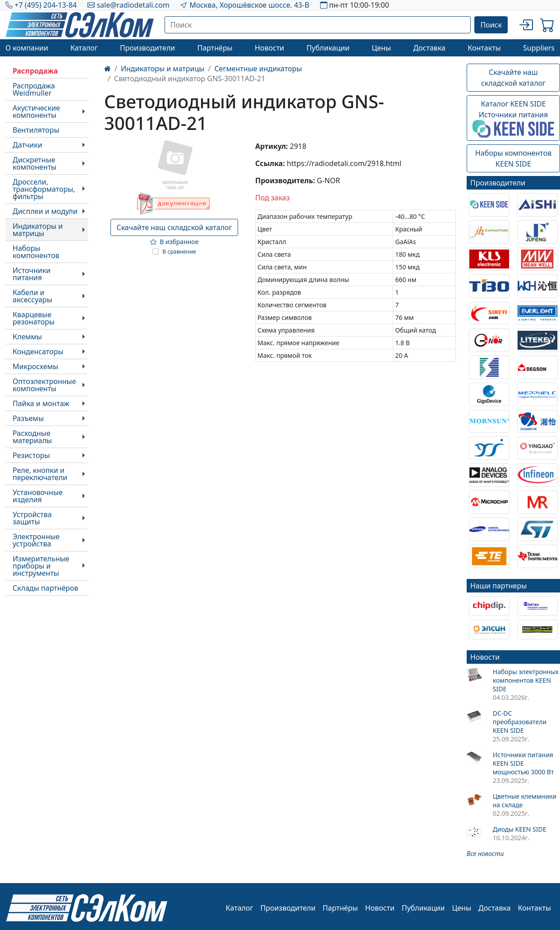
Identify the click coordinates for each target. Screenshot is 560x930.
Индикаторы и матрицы (38, 230)
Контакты (484, 48)
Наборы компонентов (36, 252)
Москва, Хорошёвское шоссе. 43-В (249, 5)
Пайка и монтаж (41, 403)
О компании (27, 48)
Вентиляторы (36, 130)
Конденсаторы (38, 352)
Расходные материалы (32, 437)
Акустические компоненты (36, 111)
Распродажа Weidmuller (34, 89)
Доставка (429, 48)
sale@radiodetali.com (133, 5)
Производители (147, 48)
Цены (381, 48)
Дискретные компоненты (34, 163)
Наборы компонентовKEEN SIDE (513, 158)
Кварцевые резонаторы (34, 318)
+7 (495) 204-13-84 (46, 5)
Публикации (328, 48)
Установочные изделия (38, 496)
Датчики (28, 145)
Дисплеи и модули (45, 211)
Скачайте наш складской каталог (174, 227)
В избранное (174, 242)
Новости (269, 48)
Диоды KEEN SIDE (520, 829)
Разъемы (28, 418)
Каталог (84, 48)
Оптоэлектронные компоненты (44, 385)
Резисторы (31, 455)
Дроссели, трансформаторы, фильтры (44, 189)
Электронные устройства (36, 540)
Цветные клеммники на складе (525, 800)
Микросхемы (35, 366)
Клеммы (27, 337)
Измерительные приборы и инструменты (41, 566)
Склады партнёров (46, 588)
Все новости (485, 854)
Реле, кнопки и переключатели (40, 474)
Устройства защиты (32, 518)
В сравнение (179, 252)
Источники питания (32, 274)
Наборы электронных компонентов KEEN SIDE (526, 680)
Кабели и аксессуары (32, 296)
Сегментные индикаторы (258, 69)
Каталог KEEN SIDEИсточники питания (513, 118)
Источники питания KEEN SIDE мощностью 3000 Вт (523, 763)
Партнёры (215, 48)
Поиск (491, 25)
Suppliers (539, 48)
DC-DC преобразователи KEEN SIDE (520, 722)
